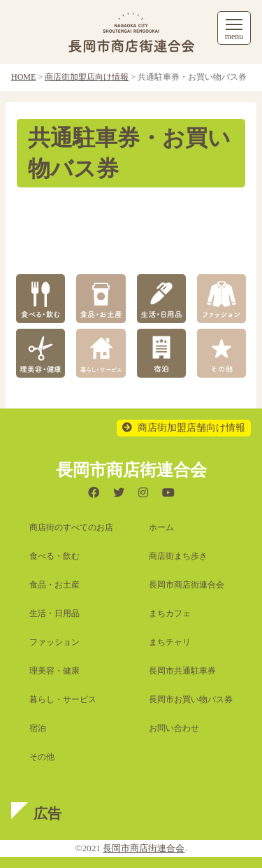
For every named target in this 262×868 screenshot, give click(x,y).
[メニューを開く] (234, 28)
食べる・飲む (54, 556)
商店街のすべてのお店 (71, 527)
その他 (42, 757)
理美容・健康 (54, 671)
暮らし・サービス (63, 699)
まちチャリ (170, 642)
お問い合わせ (174, 728)
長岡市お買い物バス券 (191, 699)
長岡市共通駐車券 (182, 671)
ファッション (54, 642)
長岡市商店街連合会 (187, 585)
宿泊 (38, 728)
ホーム (161, 527)
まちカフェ (170, 613)
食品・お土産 (54, 585)
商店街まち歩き (178, 556)
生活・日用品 (54, 613)
